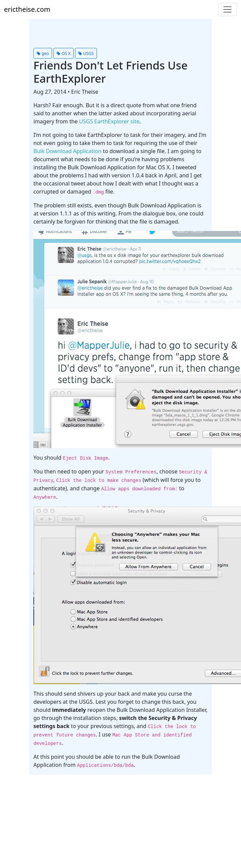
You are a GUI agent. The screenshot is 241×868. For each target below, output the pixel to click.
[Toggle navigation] (227, 9)
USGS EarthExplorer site (109, 121)
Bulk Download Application (68, 151)
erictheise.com (27, 9)
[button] (43, 53)
